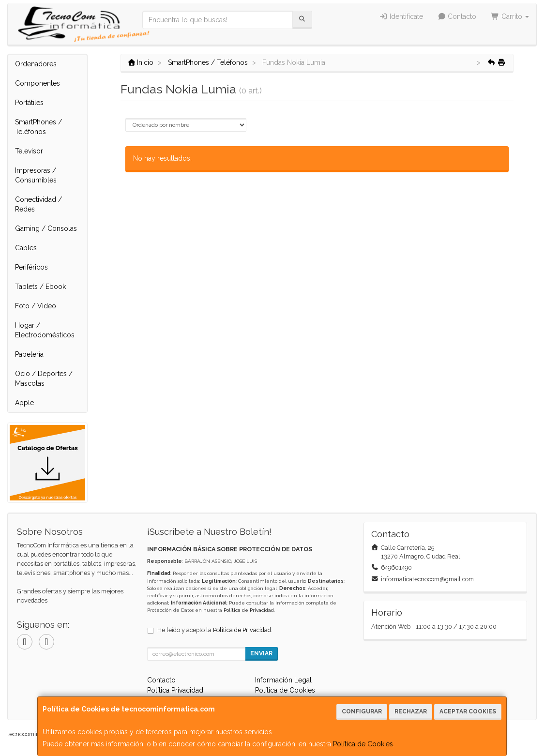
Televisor (29, 151)
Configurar (362, 711)
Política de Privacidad (249, 610)
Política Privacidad (175, 690)
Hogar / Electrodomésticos (45, 330)
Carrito (510, 16)
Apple (24, 403)
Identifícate (401, 16)
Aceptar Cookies (468, 711)
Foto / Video (36, 306)
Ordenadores (36, 64)
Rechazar (411, 711)
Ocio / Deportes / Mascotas (44, 378)
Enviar (261, 653)
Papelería (29, 354)
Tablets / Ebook (40, 287)
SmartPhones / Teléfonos (38, 127)
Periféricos (31, 267)
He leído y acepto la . (215, 630)
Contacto (457, 16)
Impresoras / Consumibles (36, 175)
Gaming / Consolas (46, 228)
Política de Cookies (363, 744)
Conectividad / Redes (38, 204)
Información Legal (283, 680)
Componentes (38, 83)
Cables (26, 248)
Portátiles (29, 103)
